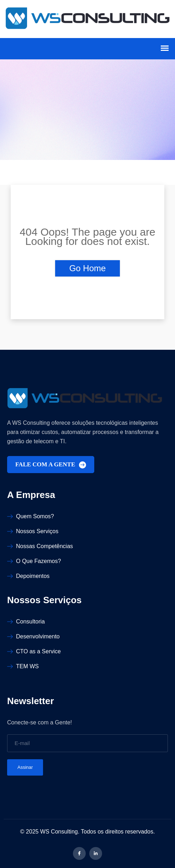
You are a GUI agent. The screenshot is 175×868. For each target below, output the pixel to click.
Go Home (88, 268)
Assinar (25, 767)
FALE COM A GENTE (51, 465)
